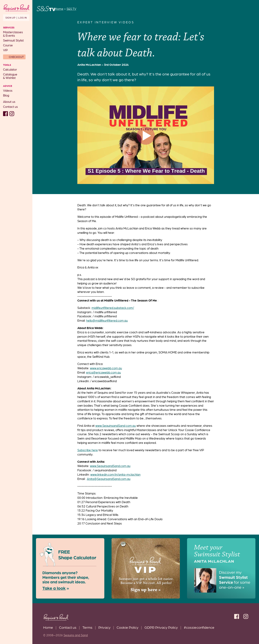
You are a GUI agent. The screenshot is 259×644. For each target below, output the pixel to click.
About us (9, 102)
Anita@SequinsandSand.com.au (109, 479)
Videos (8, 90)
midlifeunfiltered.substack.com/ (113, 308)
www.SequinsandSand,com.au (116, 425)
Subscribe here (88, 450)
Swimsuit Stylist (13, 40)
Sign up (10, 17)
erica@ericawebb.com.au (104, 372)
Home (48, 627)
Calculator (10, 69)
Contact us (10, 107)
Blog (6, 95)
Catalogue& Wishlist (10, 76)
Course (8, 45)
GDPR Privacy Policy (161, 627)
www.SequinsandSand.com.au (110, 466)
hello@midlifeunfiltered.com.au (107, 320)
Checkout (16, 57)
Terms (87, 627)
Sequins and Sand (76, 635)
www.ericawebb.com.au (106, 368)
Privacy (104, 627)
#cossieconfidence (199, 627)
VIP (5, 50)
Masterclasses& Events (13, 34)
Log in (23, 17)
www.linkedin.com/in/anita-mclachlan (115, 474)
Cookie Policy (128, 627)
